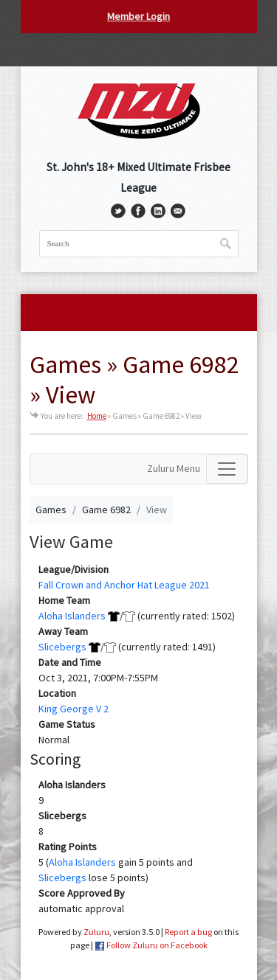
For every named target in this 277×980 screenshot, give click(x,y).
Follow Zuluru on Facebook (157, 945)
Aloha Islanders (72, 616)
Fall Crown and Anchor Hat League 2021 (124, 585)
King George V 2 (73, 709)
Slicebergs (62, 647)
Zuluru (96, 932)
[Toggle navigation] (227, 469)
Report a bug (188, 932)
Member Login (138, 16)
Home (97, 416)
